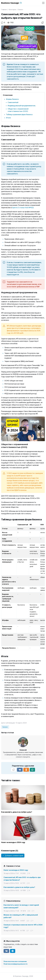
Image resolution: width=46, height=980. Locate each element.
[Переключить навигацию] (43, 3)
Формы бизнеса (12, 99)
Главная (4, 10)
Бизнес (21, 10)
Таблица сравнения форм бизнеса (19, 114)
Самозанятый (13, 102)
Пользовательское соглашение (15, 961)
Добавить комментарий (13, 856)
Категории (12, 10)
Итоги (8, 118)
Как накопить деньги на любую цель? (19, 887)
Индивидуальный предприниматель (22, 106)
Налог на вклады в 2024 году (16, 870)
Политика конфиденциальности (15, 964)
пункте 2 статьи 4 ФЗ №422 (23, 208)
